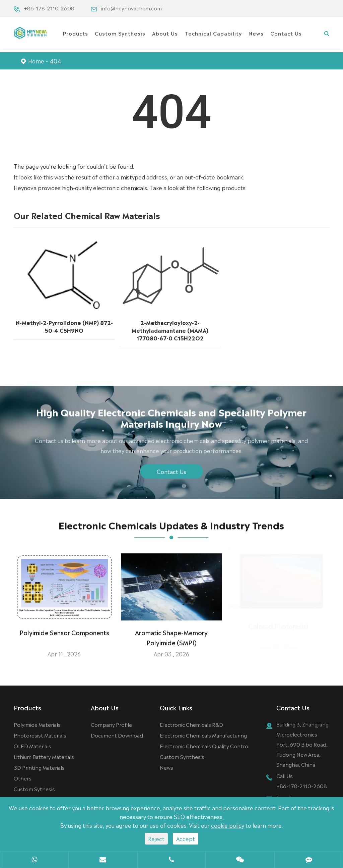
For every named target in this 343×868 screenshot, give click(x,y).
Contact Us (286, 33)
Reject (156, 838)
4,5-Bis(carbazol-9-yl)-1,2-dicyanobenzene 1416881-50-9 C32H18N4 (276, 328)
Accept (186, 838)
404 (55, 61)
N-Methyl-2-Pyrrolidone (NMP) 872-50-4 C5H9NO (64, 325)
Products (76, 33)
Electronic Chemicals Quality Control (205, 746)
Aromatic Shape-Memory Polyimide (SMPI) (171, 633)
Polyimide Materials (37, 724)
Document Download (117, 735)
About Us (165, 33)
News (256, 33)
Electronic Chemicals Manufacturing (203, 735)
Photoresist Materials (40, 735)
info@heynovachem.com (131, 8)
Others (23, 778)
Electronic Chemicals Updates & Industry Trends (171, 529)
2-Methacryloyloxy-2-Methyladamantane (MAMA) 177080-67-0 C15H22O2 (170, 329)
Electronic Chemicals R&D (191, 724)
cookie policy (228, 825)
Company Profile (111, 724)
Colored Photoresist (279, 628)
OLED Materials (32, 746)
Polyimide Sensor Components (64, 628)
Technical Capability (213, 33)
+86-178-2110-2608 (49, 8)
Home (36, 61)
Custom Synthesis (120, 33)
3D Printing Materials (39, 767)
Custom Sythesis (34, 789)
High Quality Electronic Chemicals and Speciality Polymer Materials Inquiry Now (171, 422)
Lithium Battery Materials (44, 756)
